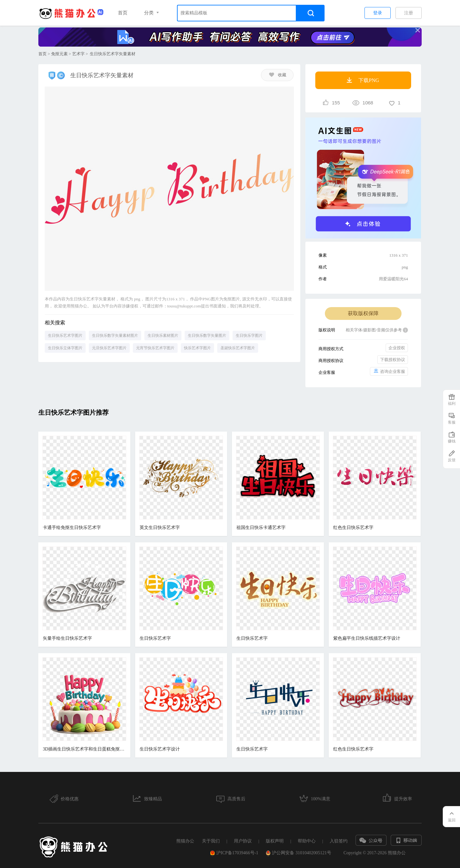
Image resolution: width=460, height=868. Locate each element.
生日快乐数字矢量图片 (207, 336)
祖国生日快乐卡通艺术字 (259, 528)
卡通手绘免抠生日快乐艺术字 (72, 528)
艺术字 (78, 54)
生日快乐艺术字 (154, 638)
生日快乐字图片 (249, 336)
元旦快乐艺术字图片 (109, 348)
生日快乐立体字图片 (65, 348)
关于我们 (211, 841)
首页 (123, 13)
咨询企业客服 (389, 371)
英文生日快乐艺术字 (159, 528)
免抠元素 (59, 54)
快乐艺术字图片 (197, 348)
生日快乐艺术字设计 (159, 749)
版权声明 (275, 841)
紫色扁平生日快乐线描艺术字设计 (364, 638)
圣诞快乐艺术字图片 (238, 348)
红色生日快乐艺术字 (350, 528)
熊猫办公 (185, 841)
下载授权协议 (393, 360)
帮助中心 (307, 841)
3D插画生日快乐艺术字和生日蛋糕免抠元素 (84, 749)
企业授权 (397, 348)
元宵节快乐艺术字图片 (155, 348)
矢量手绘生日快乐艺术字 (67, 638)
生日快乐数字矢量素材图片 (115, 336)
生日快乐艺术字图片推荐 (73, 412)
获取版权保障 (363, 313)
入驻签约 (339, 841)
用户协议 (243, 841)
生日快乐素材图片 (163, 336)
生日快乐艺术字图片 (65, 336)
